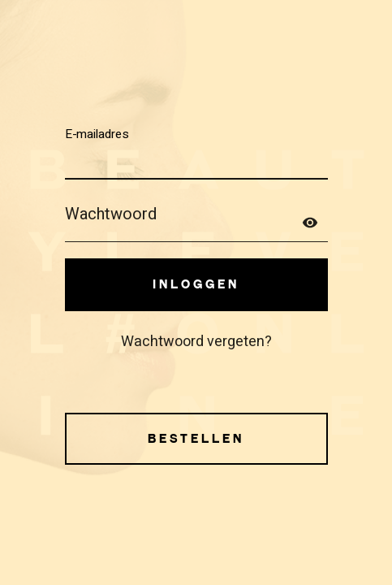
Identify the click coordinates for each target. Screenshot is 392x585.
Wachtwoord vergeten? (196, 342)
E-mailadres (97, 134)
